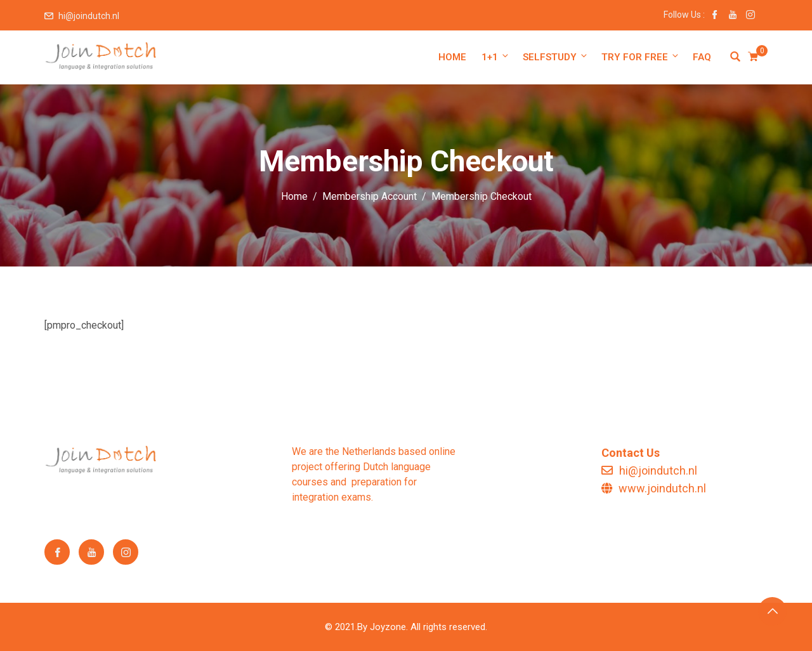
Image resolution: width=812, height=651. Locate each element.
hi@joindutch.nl (89, 16)
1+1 (496, 57)
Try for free (641, 57)
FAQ (702, 57)
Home (452, 57)
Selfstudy (556, 57)
